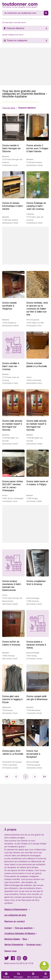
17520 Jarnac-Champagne (13, 498)
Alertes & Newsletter (14, 945)
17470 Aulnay (32, 656)
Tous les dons (9, 108)
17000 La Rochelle (34, 380)
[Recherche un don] (23, 13)
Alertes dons (44, 968)
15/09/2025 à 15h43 (34, 768)
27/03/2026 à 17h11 (34, 326)
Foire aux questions (24, 928)
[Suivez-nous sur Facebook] (13, 959)
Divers (5, 495)
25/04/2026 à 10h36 (34, 165)
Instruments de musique (12, 762)
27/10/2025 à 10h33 (34, 659)
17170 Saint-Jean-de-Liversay (35, 218)
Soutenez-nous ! (34, 945)
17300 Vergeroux (9, 323)
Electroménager (33, 598)
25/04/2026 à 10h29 (10, 223)
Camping (30, 214)
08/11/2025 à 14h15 (10, 659)
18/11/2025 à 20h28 (10, 604)
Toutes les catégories (17, 40)
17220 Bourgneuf (33, 765)
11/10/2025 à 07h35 (34, 713)
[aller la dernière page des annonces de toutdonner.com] (44, 777)
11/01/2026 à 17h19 (10, 501)
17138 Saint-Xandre (34, 162)
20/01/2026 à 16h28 (34, 444)
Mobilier (6, 374)
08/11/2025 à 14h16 (34, 604)
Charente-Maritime (15, 28)
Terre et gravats (33, 320)
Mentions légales (12, 939)
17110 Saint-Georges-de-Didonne (13, 161)
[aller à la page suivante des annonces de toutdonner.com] (35, 777)
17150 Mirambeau (33, 710)
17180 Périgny (32, 498)
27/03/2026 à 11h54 (10, 383)
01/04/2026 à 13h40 (34, 223)
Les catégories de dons (15, 915)
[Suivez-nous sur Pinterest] (25, 959)
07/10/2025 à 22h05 (10, 768)
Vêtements (7, 707)
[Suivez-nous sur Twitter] (7, 959)
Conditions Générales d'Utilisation (20, 933)
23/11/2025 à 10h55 (34, 501)
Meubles (6, 156)
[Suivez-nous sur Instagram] (19, 959)
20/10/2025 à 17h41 (10, 713)
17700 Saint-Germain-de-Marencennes (13, 600)
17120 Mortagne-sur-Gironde (11, 439)
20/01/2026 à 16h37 (10, 444)
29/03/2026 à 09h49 (10, 326)
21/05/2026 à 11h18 (10, 165)
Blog (25, 939)
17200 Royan (7, 710)
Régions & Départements (16, 909)
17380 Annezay (33, 601)
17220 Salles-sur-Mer (35, 323)
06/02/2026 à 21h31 (34, 383)
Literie (29, 377)
